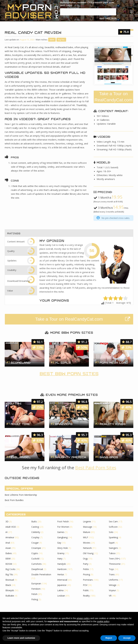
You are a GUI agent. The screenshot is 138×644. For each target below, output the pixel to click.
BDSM (9, 564)
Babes (9, 553)
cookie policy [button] (103, 621)
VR (110, 596)
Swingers (113, 548)
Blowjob (10, 590)
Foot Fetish (63, 521)
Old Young (88, 553)
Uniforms (114, 580)
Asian (8, 548)
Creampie (36, 548)
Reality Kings (113, 424)
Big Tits (61, 40)
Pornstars (88, 580)
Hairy (60, 559)
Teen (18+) (114, 559)
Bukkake (10, 596)
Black (8, 585)
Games (61, 532)
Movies (87, 543)
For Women (63, 527)
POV (85, 585)
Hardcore (62, 569)
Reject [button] (109, 638)
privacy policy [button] (83, 618)
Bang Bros (109, 457)
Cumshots (36, 564)
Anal (8, 543)
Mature (87, 532)
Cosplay (35, 537)
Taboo (112, 553)
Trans (112, 574)
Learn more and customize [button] (21, 638)
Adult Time (20, 424)
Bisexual (10, 580)
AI (6, 532)
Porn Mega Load (114, 362)
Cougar (35, 543)
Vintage (113, 585)
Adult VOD (11, 527)
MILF (86, 537)
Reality (86, 596)
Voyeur (112, 590)
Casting (35, 527)
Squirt (112, 543)
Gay (59, 543)
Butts (34, 521)
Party (86, 564)
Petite (86, 569)
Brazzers (64, 424)
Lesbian (61, 596)
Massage (88, 527)
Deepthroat (37, 569)
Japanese (62, 585)
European (36, 583)
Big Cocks (10, 569)
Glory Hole (63, 548)
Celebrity (36, 532)
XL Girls (63, 362)
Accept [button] (127, 638)
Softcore (113, 527)
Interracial (62, 580)
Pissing (86, 574)
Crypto (35, 553)
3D (7, 521)
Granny (61, 553)
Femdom (36, 589)
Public (86, 590)
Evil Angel (21, 457)
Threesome (115, 564)
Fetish (34, 594)
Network (87, 548)
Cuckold (35, 559)
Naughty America (71, 457)
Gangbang (62, 537)
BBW (52, 40)
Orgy (85, 559)
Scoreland (20, 362)
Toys (111, 569)
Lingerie (87, 521)
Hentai (61, 574)
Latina (60, 590)
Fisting (35, 599)
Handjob (62, 564)
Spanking (113, 537)
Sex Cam (113, 521)
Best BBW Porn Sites (69, 373)
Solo (111, 532)
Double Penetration (41, 574)
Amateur (10, 537)
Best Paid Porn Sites (96, 467)
